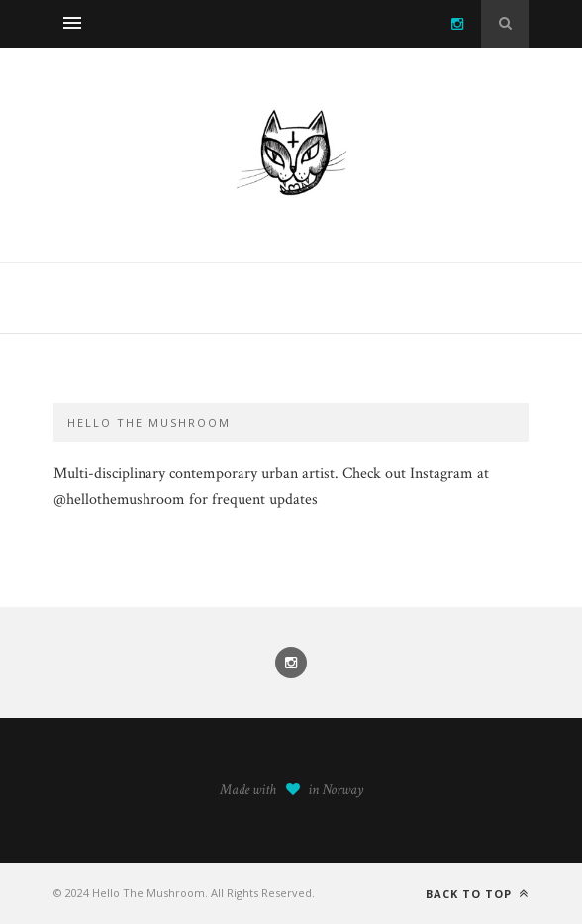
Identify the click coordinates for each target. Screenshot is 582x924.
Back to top (477, 894)
